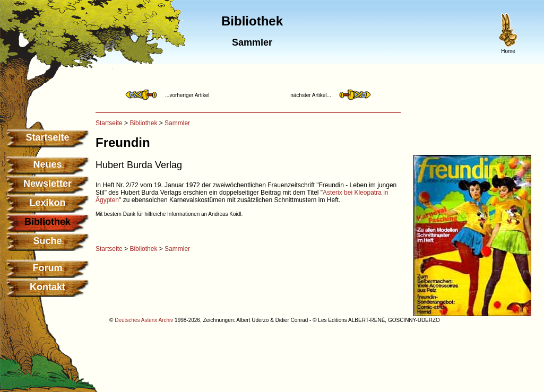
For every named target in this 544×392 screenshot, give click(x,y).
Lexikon (47, 203)
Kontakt (48, 287)
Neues (47, 164)
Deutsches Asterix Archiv (144, 320)
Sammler (177, 123)
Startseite (47, 137)
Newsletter (48, 184)
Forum (48, 268)
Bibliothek (143, 123)
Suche (47, 241)
